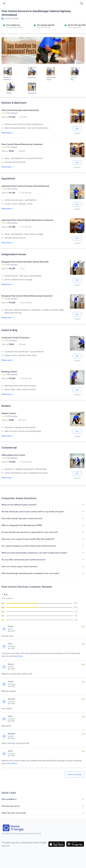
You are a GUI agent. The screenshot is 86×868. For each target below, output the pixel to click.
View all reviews (75, 774)
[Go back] (4, 3)
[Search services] (82, 3)
